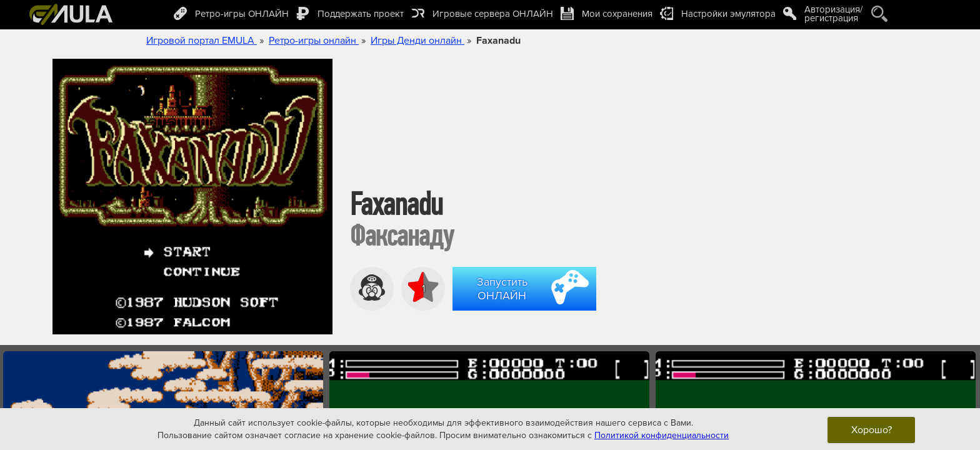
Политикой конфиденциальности (662, 435)
